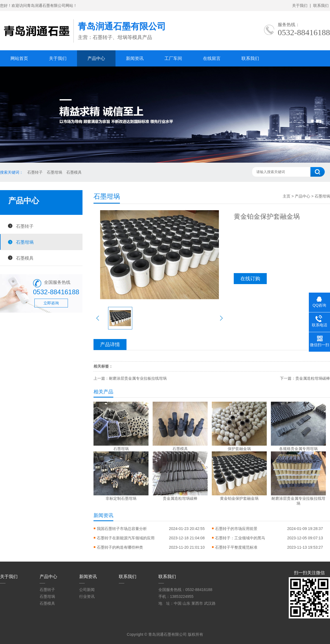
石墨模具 (74, 172)
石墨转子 (35, 172)
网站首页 (19, 58)
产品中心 (96, 58)
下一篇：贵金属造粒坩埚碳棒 (305, 378)
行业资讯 (87, 596)
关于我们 (300, 5)
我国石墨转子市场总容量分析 (122, 529)
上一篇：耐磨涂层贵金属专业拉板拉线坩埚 (130, 378)
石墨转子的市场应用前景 (236, 529)
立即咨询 (51, 303)
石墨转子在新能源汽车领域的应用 (126, 538)
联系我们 (321, 5)
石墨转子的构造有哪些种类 (120, 547)
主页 (287, 196)
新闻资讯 (135, 58)
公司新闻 (87, 590)
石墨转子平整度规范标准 (236, 547)
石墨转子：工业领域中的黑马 (240, 538)
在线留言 (212, 58)
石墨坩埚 (54, 172)
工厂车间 (173, 58)
